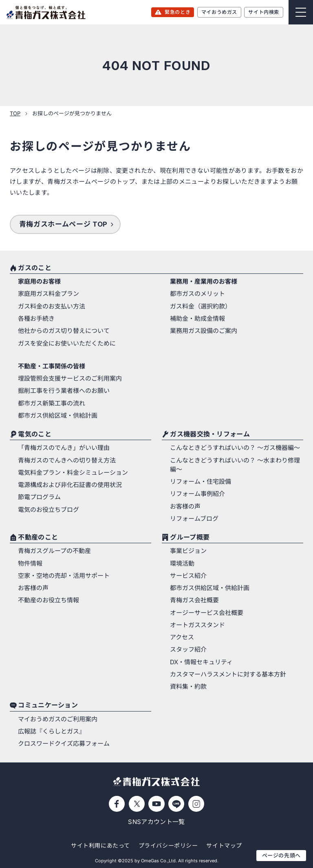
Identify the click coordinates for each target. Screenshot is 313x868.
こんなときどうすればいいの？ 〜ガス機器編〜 (235, 448)
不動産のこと (38, 538)
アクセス (182, 637)
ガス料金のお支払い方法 (52, 306)
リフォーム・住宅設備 (201, 482)
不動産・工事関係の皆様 (52, 366)
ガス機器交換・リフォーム (210, 434)
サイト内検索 (264, 12)
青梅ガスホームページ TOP (63, 224)
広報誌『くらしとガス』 (52, 731)
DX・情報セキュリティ (201, 662)
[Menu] (301, 12)
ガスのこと (34, 268)
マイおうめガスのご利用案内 (58, 719)
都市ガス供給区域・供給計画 (58, 416)
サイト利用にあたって (100, 845)
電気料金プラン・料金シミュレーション (73, 473)
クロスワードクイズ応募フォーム (64, 744)
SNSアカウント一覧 (156, 822)
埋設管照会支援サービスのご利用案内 (70, 379)
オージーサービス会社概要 (207, 613)
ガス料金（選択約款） (201, 306)
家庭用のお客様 (39, 282)
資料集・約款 (188, 687)
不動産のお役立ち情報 (48, 600)
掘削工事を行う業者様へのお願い (64, 391)
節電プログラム (39, 497)
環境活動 (182, 564)
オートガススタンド (197, 625)
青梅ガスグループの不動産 (54, 551)
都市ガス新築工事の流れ (52, 403)
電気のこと (34, 434)
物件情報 (30, 564)
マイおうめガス (219, 12)
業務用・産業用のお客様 (204, 282)
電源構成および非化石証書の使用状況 (70, 485)
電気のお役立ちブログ (48, 510)
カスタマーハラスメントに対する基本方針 (228, 674)
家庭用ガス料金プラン (48, 294)
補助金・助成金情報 (197, 319)
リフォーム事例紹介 (197, 494)
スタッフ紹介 (188, 650)
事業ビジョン (188, 551)
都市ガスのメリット (197, 294)
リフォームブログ (194, 519)
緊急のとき (177, 12)
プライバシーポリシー (168, 845)
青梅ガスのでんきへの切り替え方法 (67, 460)
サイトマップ (224, 845)
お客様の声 (185, 507)
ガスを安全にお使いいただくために (67, 344)
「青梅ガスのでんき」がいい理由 (64, 448)
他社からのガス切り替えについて (64, 331)
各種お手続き (36, 319)
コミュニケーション (48, 706)
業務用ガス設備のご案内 (204, 331)
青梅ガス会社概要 (194, 600)
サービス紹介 (188, 576)
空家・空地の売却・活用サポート (64, 576)
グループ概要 (190, 538)
